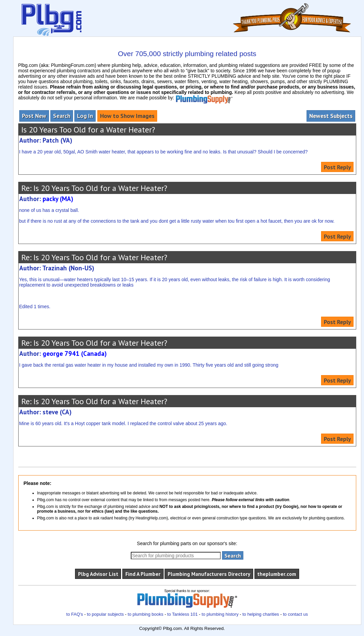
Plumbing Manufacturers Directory (209, 574)
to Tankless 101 (183, 614)
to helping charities (261, 614)
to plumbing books (146, 614)
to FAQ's (75, 614)
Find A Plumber (143, 574)
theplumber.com (277, 574)
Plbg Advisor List (98, 574)
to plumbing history (220, 614)
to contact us (295, 614)
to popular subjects (105, 614)
